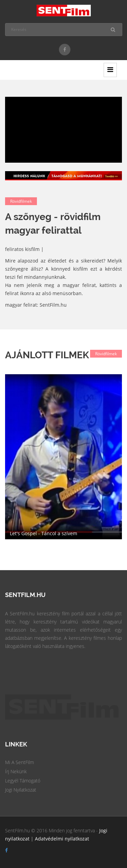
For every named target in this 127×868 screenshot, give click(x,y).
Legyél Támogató (23, 781)
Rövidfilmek (21, 201)
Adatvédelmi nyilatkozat (62, 839)
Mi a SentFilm (19, 762)
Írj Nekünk (16, 771)
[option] (63, 457)
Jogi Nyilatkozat (21, 790)
